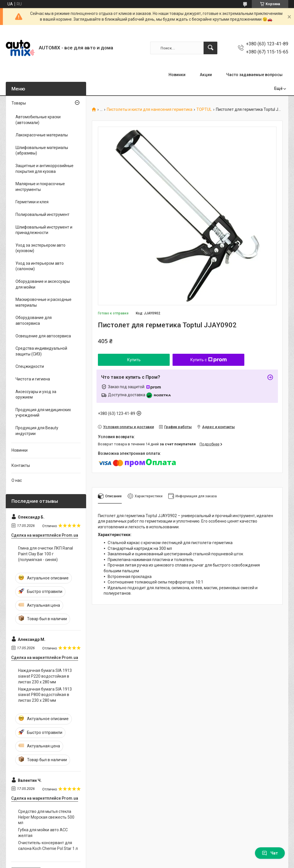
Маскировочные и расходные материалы (43, 302)
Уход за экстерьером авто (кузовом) (40, 248)
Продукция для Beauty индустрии (37, 431)
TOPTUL (204, 110)
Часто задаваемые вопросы (254, 75)
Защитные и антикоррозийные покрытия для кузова (45, 169)
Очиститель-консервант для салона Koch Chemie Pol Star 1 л (48, 846)
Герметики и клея (32, 202)
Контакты (21, 465)
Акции (206, 75)
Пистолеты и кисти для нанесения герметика (150, 110)
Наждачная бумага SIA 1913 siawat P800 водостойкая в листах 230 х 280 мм (45, 695)
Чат (270, 853)
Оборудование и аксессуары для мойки (43, 284)
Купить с (209, 360)
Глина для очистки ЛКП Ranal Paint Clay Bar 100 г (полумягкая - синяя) (46, 554)
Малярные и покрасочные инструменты (40, 187)
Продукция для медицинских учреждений (43, 413)
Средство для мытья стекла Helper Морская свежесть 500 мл (46, 817)
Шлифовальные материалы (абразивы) (42, 150)
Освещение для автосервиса (43, 336)
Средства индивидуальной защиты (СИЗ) (41, 351)
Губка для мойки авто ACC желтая (43, 833)
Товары (19, 103)
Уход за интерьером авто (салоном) (40, 266)
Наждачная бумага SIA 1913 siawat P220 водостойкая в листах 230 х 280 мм (45, 676)
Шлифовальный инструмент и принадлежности (44, 230)
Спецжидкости (30, 366)
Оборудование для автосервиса (34, 320)
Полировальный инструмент (42, 214)
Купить (134, 360)
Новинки (177, 75)
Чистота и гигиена (33, 379)
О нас (17, 480)
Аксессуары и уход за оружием (36, 395)
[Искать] (210, 48)
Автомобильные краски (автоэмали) (38, 120)
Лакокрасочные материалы (42, 135)
